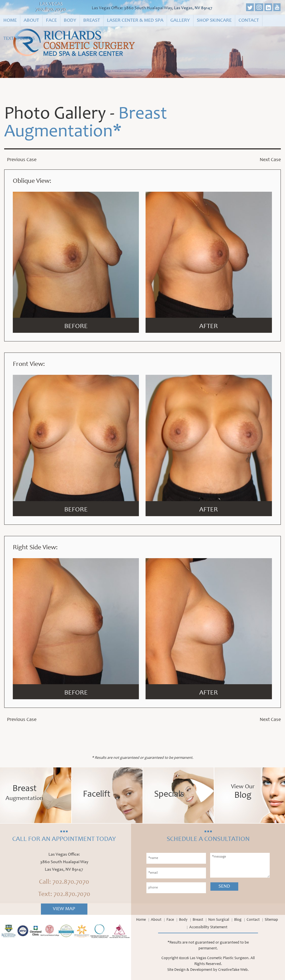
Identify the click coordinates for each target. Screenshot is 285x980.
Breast (92, 21)
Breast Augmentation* (86, 124)
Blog (238, 920)
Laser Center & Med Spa (135, 21)
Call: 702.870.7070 (64, 882)
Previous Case (22, 160)
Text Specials (19, 39)
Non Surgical (219, 920)
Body (70, 21)
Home (10, 21)
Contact (249, 21)
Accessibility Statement (208, 927)
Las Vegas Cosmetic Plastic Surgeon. (220, 958)
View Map (64, 909)
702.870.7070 (51, 10)
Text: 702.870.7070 (64, 895)
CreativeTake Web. (234, 970)
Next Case (270, 160)
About (31, 21)
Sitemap (271, 920)
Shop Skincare (214, 21)
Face (51, 21)
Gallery (180, 21)
